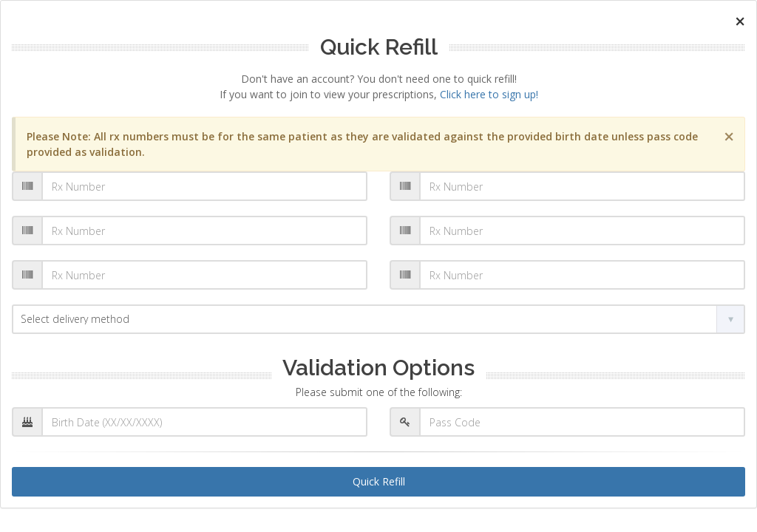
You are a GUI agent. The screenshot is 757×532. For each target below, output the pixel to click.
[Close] (740, 21)
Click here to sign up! (489, 94)
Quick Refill (379, 481)
